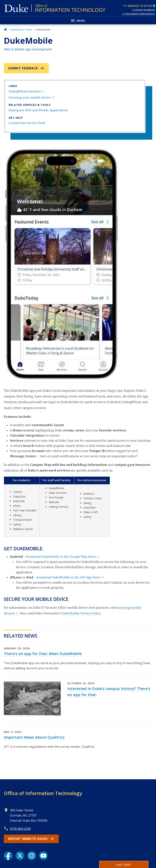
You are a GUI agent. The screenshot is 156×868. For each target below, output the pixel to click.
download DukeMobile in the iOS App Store (68, 577)
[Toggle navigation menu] (78, 20)
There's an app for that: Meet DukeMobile (43, 654)
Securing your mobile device (30, 97)
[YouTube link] (43, 856)
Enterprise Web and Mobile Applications (38, 110)
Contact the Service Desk (27, 123)
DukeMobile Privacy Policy (81, 613)
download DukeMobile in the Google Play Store (61, 557)
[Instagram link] (32, 856)
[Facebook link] (8, 856)
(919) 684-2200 (20, 829)
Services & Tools (21, 30)
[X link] (20, 856)
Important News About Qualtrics (34, 737)
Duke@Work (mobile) (25, 91)
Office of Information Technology (43, 793)
